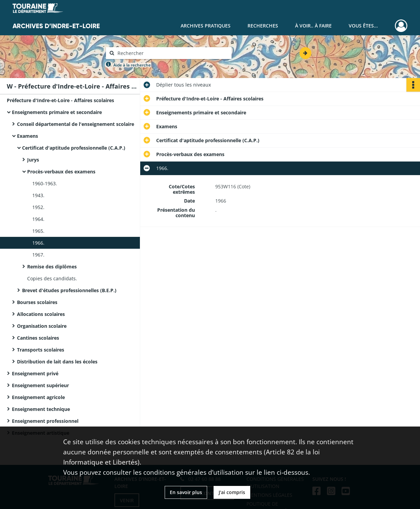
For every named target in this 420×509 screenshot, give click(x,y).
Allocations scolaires (41, 314)
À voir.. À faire (313, 26)
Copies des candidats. (52, 278)
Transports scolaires (41, 350)
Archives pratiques (206, 26)
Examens (28, 136)
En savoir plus (186, 492)
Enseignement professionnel (45, 421)
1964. (38, 219)
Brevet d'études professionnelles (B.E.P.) (69, 290)
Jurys (33, 160)
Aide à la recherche (132, 65)
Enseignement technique (41, 409)
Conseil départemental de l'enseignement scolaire (76, 124)
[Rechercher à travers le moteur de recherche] (172, 53)
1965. (38, 231)
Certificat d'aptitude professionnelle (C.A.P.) (74, 148)
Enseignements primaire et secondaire (57, 112)
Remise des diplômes (52, 267)
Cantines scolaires (38, 338)
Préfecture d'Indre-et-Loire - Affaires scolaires (60, 100)
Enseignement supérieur (40, 385)
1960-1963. (45, 183)
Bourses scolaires (37, 302)
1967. (38, 255)
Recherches (263, 26)
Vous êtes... (363, 26)
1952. (38, 207)
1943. (38, 195)
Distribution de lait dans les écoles (57, 362)
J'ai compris (232, 492)
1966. (38, 243)
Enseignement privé (35, 373)
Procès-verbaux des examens (61, 172)
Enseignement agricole (38, 397)
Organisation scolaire (42, 326)
